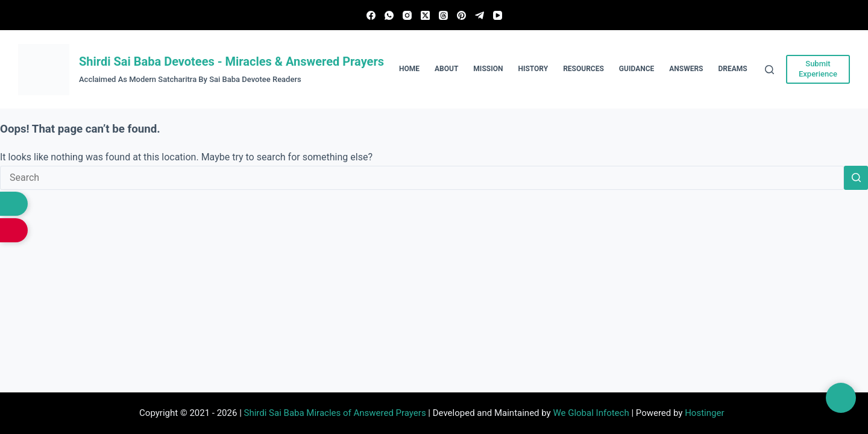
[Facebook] (371, 15)
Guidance (637, 69)
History (533, 69)
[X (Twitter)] (425, 15)
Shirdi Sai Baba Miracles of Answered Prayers (335, 413)
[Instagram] (407, 15)
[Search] (769, 70)
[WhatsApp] (389, 15)
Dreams (733, 69)
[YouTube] (498, 15)
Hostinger (704, 413)
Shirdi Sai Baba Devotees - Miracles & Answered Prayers (231, 61)
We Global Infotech (591, 413)
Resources (583, 69)
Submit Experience (818, 69)
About (446, 69)
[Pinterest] (461, 15)
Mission (488, 69)
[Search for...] (422, 178)
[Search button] (856, 178)
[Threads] (443, 15)
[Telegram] (480, 15)
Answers (686, 69)
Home (409, 69)
